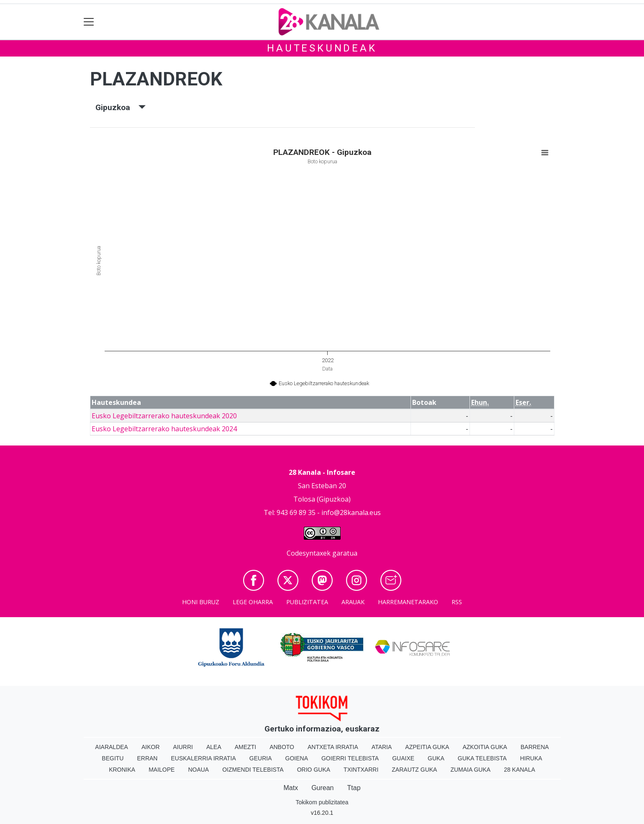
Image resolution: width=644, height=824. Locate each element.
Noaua (198, 770)
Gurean (322, 788)
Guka (436, 758)
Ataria (382, 747)
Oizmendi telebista (253, 770)
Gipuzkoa (121, 107)
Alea (214, 747)
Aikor (151, 747)
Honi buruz (201, 602)
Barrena (535, 747)
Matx (291, 788)
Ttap (354, 788)
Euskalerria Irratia (203, 758)
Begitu (113, 758)
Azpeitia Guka (427, 747)
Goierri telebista (350, 758)
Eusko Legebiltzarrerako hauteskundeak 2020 (164, 416)
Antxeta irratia (333, 747)
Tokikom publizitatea (322, 802)
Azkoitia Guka (485, 747)
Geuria (261, 758)
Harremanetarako (408, 602)
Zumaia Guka (470, 770)
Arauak (353, 602)
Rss (457, 602)
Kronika (122, 770)
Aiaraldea (112, 747)
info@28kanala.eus (351, 512)
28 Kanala (520, 770)
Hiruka (531, 758)
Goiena (297, 758)
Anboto (282, 747)
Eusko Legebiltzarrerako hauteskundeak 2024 (164, 429)
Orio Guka (314, 770)
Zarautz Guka (414, 770)
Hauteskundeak (322, 48)
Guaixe (403, 758)
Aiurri (183, 747)
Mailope (162, 770)
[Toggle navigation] (89, 22)
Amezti (245, 747)
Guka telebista (482, 758)
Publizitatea (307, 602)
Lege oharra (253, 602)
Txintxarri (361, 770)
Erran (147, 758)
